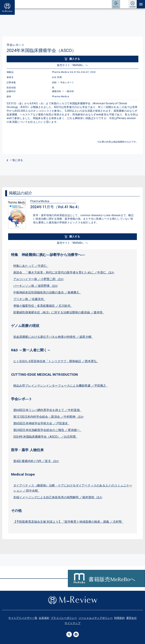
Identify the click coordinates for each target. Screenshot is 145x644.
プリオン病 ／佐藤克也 (29, 299)
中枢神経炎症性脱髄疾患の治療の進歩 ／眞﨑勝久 (47, 292)
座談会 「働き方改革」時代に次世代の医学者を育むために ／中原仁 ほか (64, 272)
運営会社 (131, 618)
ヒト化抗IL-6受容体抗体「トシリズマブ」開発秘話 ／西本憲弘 (56, 361)
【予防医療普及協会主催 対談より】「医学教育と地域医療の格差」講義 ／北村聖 (68, 522)
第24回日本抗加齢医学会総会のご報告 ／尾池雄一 (47, 430)
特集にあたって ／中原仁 (31, 266)
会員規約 (44, 618)
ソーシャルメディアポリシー (96, 618)
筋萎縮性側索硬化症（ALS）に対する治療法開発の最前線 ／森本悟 (59, 312)
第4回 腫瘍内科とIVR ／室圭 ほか (36, 461)
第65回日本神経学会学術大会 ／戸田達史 (41, 423)
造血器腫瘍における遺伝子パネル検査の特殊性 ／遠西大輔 (53, 337)
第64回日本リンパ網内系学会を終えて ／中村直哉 (47, 410)
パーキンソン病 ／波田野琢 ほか (36, 286)
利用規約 (119, 618)
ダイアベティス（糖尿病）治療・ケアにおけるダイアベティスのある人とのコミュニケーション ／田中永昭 (73, 488)
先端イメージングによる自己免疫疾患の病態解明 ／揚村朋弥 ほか (58, 497)
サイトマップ (72, 623)
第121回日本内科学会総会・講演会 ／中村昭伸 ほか (49, 417)
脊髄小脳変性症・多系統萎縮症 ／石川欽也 (43, 306)
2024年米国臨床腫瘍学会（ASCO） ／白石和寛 (45, 437)
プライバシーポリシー (64, 618)
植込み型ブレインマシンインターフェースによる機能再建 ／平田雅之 (60, 386)
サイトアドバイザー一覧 (23, 618)
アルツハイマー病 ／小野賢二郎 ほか (39, 279)
